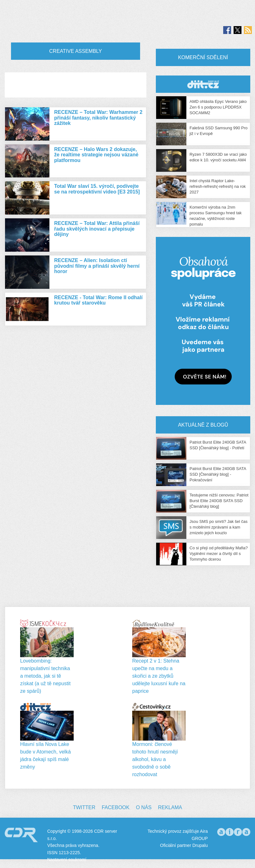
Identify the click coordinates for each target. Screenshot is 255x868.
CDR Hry (203, 84)
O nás (144, 807)
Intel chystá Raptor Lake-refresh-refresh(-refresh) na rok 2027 (218, 186)
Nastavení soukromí (67, 860)
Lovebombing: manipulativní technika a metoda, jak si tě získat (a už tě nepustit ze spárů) (45, 676)
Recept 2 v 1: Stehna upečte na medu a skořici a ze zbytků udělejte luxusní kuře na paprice (159, 676)
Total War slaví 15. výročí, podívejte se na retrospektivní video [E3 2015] (97, 189)
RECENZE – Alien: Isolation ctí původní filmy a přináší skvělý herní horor (97, 266)
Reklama (170, 807)
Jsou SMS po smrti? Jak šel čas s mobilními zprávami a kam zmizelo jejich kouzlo (218, 527)
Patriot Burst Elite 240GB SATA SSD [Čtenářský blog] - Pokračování (218, 474)
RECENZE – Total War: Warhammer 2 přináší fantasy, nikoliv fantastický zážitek (98, 118)
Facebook (116, 807)
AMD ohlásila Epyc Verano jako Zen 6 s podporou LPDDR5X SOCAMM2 (218, 107)
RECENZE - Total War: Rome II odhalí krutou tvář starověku (98, 300)
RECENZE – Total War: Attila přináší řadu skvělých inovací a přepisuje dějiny (97, 229)
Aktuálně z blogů (203, 425)
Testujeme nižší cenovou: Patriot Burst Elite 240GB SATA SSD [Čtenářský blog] (219, 501)
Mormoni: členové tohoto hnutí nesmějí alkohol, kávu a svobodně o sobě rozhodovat (155, 759)
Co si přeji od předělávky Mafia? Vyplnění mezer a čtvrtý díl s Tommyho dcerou (219, 554)
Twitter (84, 807)
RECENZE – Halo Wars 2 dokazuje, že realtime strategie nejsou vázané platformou (96, 155)
